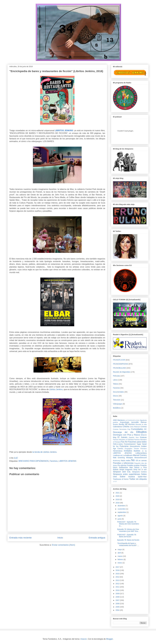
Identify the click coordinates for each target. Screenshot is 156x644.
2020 (118, 496)
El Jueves (122, 437)
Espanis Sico (134, 437)
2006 (118, 604)
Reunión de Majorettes (122, 372)
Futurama (124, 446)
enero (120, 563)
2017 (118, 567)
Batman (144, 422)
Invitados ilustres (132, 451)
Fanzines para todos (137, 442)
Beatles (116, 424)
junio (120, 519)
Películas (116, 376)
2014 (118, 577)
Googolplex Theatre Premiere (136, 449)
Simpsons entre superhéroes (127, 474)
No (133, 460)
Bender (122, 424)
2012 (118, 584)
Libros (115, 380)
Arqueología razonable (129, 422)
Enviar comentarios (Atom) (63, 545)
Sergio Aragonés (126, 469)
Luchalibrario (128, 455)
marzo (120, 556)
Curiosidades (137, 429)
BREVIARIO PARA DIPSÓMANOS (34, 461)
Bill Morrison (130, 424)
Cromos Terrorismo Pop (122, 429)
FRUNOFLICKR (119, 360)
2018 (118, 503)
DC (145, 429)
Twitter (132, 479)
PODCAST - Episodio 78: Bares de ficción (127, 536)
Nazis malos (126, 460)
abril (119, 553)
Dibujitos (141, 432)
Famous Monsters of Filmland (123, 440)
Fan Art (124, 442)
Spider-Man (142, 477)
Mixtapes (130, 458)
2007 (118, 600)
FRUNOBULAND (119, 368)
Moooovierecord (141, 458)
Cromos (144, 427)
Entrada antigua (97, 538)
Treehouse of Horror (121, 479)
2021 (118, 493)
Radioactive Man (126, 467)
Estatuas (143, 437)
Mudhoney (117, 461)
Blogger (110, 639)
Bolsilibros (117, 408)
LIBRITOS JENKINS (67, 461)
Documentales (118, 392)
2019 (118, 499)
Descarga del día (123, 432)
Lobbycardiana (141, 453)
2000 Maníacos (119, 420)
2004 (118, 610)
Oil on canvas (141, 460)
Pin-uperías (122, 465)
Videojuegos (118, 404)
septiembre (122, 512)
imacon (84, 639)
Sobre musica (127, 477)
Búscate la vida (141, 424)
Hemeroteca (118, 451)
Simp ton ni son (140, 469)
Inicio (60, 538)
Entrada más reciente (20, 538)
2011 (118, 587)
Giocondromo (135, 446)
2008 (118, 597)
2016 (118, 570)
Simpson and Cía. (122, 472)
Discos (116, 396)
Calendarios (118, 427)
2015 (118, 574)
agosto (120, 516)
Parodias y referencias (123, 463)
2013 (118, 580)
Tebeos (116, 384)
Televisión (117, 400)
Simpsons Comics (139, 472)
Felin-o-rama (118, 444)
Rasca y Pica (141, 467)
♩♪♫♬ (115, 481)
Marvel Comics (140, 455)
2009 (118, 594)
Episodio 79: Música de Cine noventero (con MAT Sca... (128, 530)
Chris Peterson (135, 427)
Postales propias (133, 465)
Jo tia (144, 451)
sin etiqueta (141, 479)
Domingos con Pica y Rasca (126, 435)
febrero (121, 559)
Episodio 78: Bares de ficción (128, 540)
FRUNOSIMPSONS (121, 364)
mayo (120, 549)
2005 (118, 607)
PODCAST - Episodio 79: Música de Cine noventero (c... (128, 524)
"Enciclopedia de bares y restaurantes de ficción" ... (128, 544)
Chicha (126, 427)
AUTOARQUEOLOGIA (132, 420)
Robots (116, 469)
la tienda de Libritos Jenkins (44, 452)
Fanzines (54, 461)
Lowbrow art (118, 455)
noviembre (122, 509)
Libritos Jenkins (56, 389)
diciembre (122, 506)
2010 (118, 590)
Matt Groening (119, 458)
